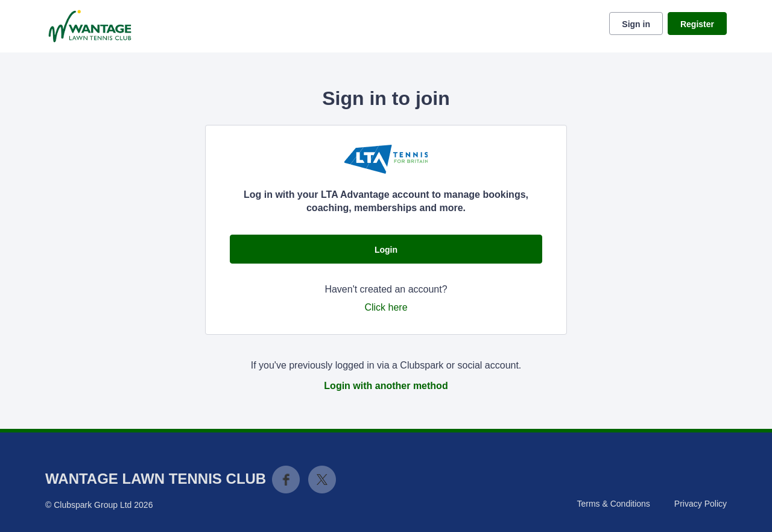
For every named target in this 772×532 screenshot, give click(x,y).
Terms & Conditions (613, 504)
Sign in (636, 24)
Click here (386, 307)
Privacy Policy (701, 504)
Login (386, 250)
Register (697, 24)
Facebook (286, 480)
